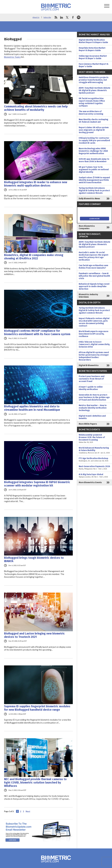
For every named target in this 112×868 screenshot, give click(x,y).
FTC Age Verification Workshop (94, 460)
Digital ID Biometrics (89, 365)
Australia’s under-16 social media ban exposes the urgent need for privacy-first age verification (93, 256)
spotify (79, 17)
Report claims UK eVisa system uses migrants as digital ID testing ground (94, 130)
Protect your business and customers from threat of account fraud (92, 379)
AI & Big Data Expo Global (94, 476)
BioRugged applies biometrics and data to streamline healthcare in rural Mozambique (32, 408)
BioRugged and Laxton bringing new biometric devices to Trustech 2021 (34, 635)
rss (56, 17)
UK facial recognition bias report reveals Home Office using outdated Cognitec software (92, 102)
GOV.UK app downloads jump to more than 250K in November (94, 160)
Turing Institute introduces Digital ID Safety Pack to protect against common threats (94, 191)
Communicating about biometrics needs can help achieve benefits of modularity (36, 108)
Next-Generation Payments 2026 (94, 468)
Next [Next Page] (28, 811)
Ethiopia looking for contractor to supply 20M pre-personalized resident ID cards (94, 140)
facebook (73, 17)
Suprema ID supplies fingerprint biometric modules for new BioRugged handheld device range (37, 708)
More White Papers (88, 424)
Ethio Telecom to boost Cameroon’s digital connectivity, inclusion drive (94, 344)
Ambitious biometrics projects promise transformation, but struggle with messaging (94, 80)
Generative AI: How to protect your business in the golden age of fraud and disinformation (94, 397)
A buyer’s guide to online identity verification (91, 388)
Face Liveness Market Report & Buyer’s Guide (94, 65)
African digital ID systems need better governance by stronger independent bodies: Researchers (94, 356)
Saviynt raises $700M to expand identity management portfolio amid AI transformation (94, 180)
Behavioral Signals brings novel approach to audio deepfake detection (94, 286)
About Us (36, 17)
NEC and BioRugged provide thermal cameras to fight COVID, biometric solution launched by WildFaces (35, 783)
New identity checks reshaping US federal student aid (93, 121)
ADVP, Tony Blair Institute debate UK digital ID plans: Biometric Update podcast (94, 90)
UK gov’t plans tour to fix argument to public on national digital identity (94, 170)
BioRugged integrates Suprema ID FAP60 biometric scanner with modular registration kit (37, 484)
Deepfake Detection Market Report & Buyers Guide (92, 49)
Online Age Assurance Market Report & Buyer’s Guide (93, 57)
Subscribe (47, 17)
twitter (67, 17)
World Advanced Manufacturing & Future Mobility (94, 450)
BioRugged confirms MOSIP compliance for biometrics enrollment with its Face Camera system (37, 332)
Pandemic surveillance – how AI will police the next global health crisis (94, 276)
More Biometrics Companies (87, 227)
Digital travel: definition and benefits (92, 417)
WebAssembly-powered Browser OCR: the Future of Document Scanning (94, 439)
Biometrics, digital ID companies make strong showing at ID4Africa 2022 (34, 257)
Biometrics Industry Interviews (88, 296)
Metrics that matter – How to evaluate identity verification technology (93, 408)
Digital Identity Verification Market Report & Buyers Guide (93, 41)
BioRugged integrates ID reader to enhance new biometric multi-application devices (36, 184)
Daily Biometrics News (89, 199)
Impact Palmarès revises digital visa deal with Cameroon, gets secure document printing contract (94, 322)
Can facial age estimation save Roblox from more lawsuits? (93, 267)
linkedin (62, 17)
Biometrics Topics (12, 57)
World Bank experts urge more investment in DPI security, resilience (94, 334)
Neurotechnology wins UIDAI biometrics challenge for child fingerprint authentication (93, 151)
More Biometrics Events (90, 482)
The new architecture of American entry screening (91, 113)
